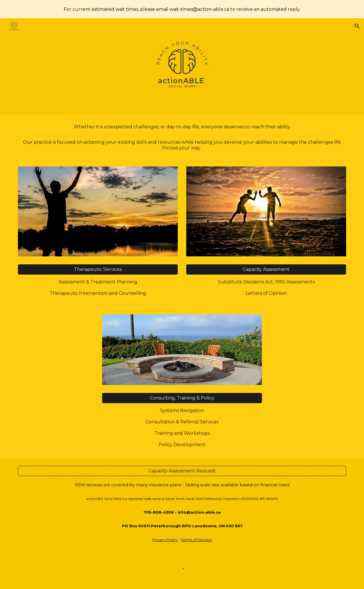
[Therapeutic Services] (98, 269)
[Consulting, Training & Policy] (182, 398)
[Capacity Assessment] (266, 269)
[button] (357, 26)
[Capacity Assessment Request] (182, 471)
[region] (182, 9)
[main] (182, 137)
